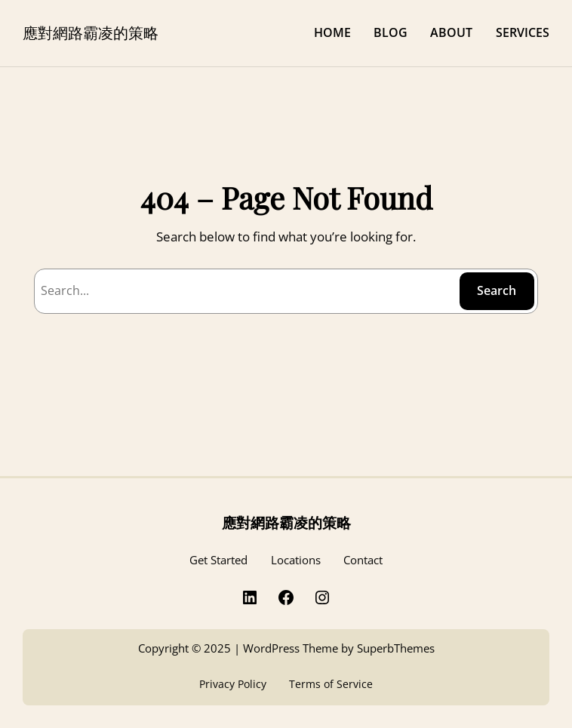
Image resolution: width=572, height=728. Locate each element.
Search (497, 290)
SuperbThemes (396, 648)
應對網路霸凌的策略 (91, 32)
